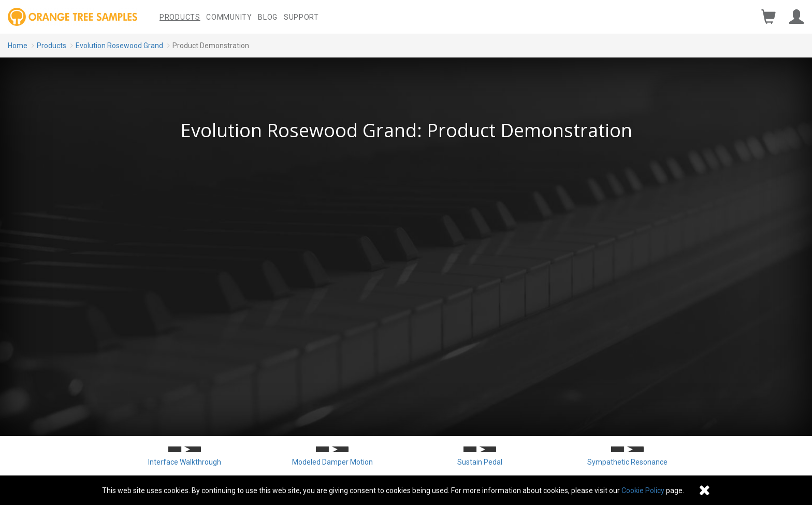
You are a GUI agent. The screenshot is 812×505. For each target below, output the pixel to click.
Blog (268, 17)
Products (180, 17)
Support (301, 17)
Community (229, 17)
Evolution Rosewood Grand (119, 46)
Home (18, 46)
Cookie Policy (643, 490)
